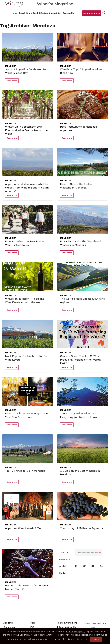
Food (35, 13)
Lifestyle (43, 13)
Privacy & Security (67, 627)
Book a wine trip (92, 13)
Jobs (33, 623)
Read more (12, 81)
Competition (55, 13)
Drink (29, 13)
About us (8, 623)
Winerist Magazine (55, 4)
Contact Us (68, 13)
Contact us (9, 627)
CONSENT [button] (96, 639)
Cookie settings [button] (81, 639)
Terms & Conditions (67, 623)
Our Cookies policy (76, 632)
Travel (22, 13)
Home (15, 13)
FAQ (32, 627)
